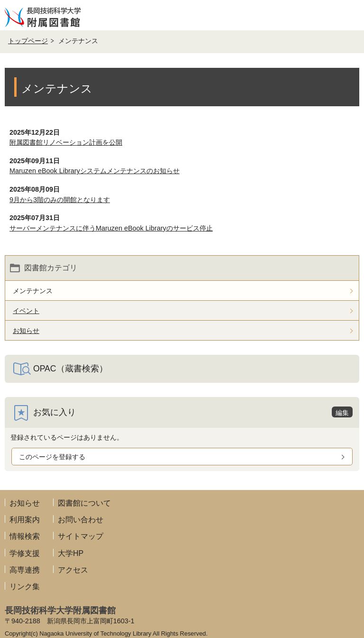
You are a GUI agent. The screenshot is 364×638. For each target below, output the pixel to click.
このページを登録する (52, 457)
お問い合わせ (81, 520)
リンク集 (25, 587)
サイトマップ (81, 536)
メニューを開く (349, 15)
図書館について (84, 503)
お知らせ (25, 503)
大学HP (71, 553)
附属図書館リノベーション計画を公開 (66, 142)
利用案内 (25, 520)
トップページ (28, 41)
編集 (342, 413)
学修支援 (25, 553)
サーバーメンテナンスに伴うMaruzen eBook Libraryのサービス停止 (111, 228)
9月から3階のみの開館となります (60, 200)
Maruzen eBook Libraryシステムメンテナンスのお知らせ (95, 171)
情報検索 (25, 536)
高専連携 (25, 570)
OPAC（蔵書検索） (70, 369)
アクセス (73, 570)
